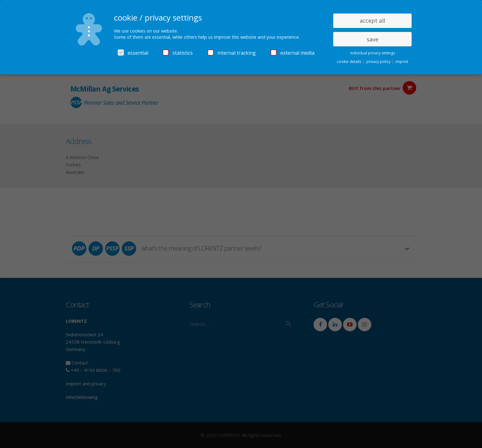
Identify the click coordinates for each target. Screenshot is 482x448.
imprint (402, 62)
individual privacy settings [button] (373, 53)
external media (292, 53)
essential (133, 53)
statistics (178, 53)
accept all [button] (372, 21)
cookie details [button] (350, 62)
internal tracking (232, 53)
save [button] (373, 39)
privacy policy (379, 62)
